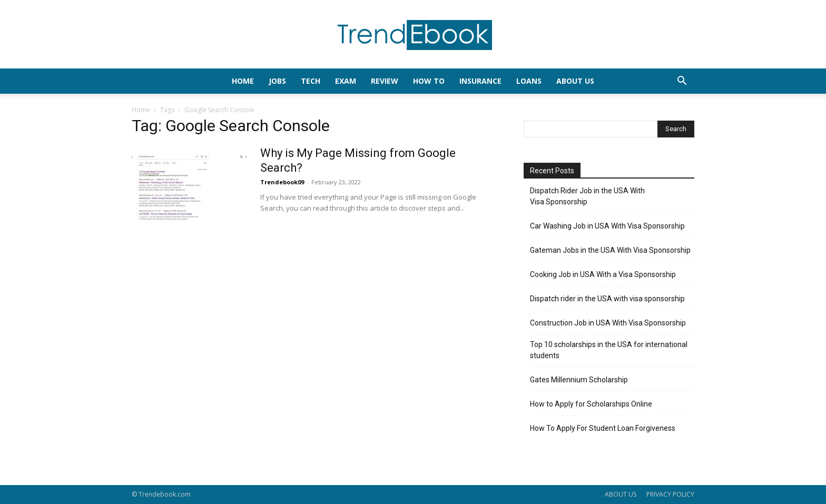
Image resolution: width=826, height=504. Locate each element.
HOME (243, 81)
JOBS (277, 81)
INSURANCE (480, 81)
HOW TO (429, 81)
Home (141, 110)
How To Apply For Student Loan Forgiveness (603, 428)
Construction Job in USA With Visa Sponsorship (608, 323)
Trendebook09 (282, 182)
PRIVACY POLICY (670, 494)
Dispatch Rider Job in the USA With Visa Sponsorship (587, 196)
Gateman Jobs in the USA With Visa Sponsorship (610, 250)
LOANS (529, 81)
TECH (311, 81)
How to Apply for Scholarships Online (591, 404)
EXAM (346, 81)
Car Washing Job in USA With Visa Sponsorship (607, 226)
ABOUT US (621, 494)
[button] (682, 82)
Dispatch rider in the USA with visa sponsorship (607, 299)
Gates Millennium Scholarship (579, 380)
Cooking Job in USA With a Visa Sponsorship (603, 274)
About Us (575, 81)
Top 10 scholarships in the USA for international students (609, 350)
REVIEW (385, 81)
